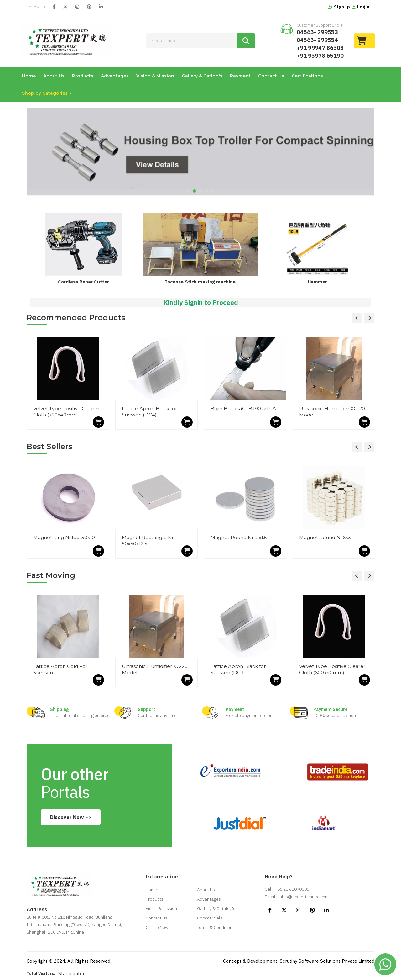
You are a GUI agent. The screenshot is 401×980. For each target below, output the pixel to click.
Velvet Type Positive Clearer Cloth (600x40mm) (332, 669)
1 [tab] (188, 191)
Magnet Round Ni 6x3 (325, 537)
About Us (54, 76)
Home (29, 76)
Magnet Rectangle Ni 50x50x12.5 (147, 540)
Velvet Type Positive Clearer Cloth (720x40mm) (66, 412)
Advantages (115, 76)
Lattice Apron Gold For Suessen (60, 669)
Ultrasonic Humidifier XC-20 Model (332, 412)
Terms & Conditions (216, 927)
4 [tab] (207, 191)
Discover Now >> (71, 817)
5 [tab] (213, 191)
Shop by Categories (47, 93)
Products (83, 76)
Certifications (307, 76)
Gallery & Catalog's (216, 908)
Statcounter (71, 974)
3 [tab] (200, 191)
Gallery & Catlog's (202, 76)
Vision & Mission (155, 76)
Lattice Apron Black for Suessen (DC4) (149, 412)
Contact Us (271, 76)
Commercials (210, 918)
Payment (240, 76)
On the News (158, 927)
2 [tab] (194, 191)
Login (361, 7)
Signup (339, 7)
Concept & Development (250, 961)
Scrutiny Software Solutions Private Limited (327, 961)
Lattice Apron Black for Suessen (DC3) (238, 669)
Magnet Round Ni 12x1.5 (239, 537)
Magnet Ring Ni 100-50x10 (64, 537)
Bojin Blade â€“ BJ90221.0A (243, 408)
